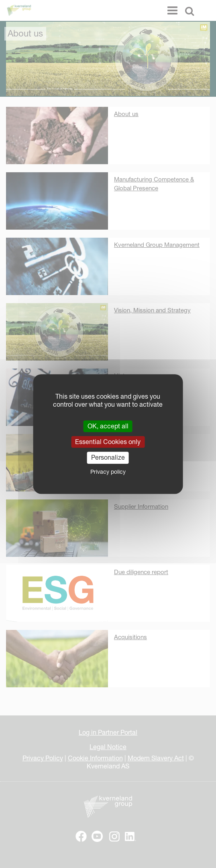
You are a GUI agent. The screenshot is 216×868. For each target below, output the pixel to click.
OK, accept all (108, 426)
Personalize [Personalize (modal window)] (108, 458)
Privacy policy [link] (108, 472)
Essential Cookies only (108, 442)
